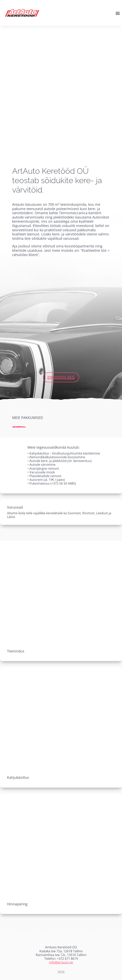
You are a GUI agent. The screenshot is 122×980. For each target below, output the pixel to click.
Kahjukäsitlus (18, 777)
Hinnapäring (17, 904)
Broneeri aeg (61, 377)
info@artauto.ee (61, 962)
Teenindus (16, 651)
